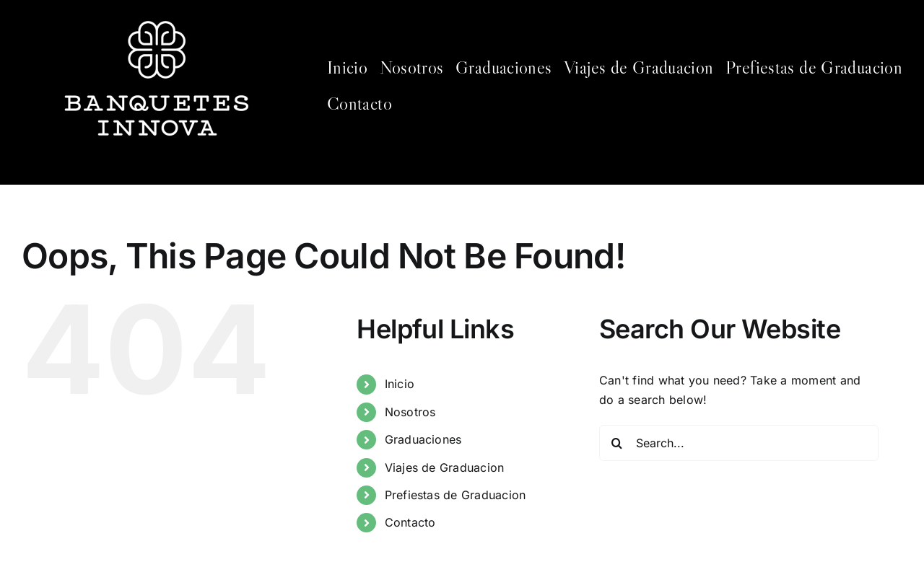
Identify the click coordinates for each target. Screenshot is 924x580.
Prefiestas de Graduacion (456, 495)
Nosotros (410, 412)
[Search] (617, 443)
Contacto (410, 522)
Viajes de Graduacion (445, 467)
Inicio (400, 384)
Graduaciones (423, 439)
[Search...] (739, 443)
